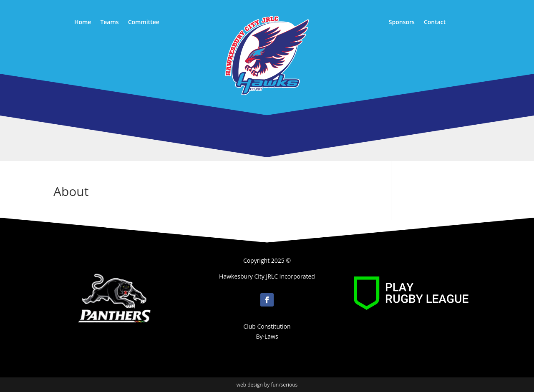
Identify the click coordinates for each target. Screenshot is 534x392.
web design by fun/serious (267, 385)
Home (83, 23)
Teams (109, 23)
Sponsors (402, 23)
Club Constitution (267, 326)
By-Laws (267, 336)
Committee (144, 23)
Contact (435, 23)
